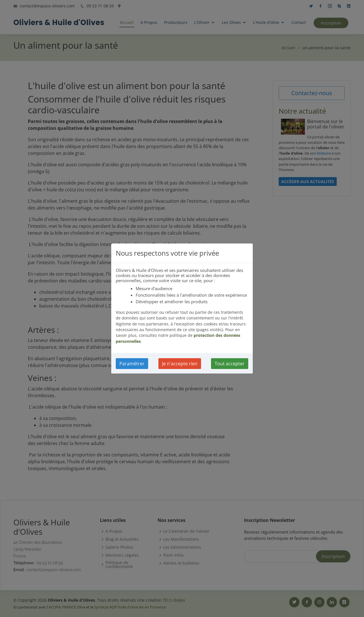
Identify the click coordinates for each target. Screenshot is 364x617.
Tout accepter (230, 364)
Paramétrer (132, 364)
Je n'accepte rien (180, 364)
